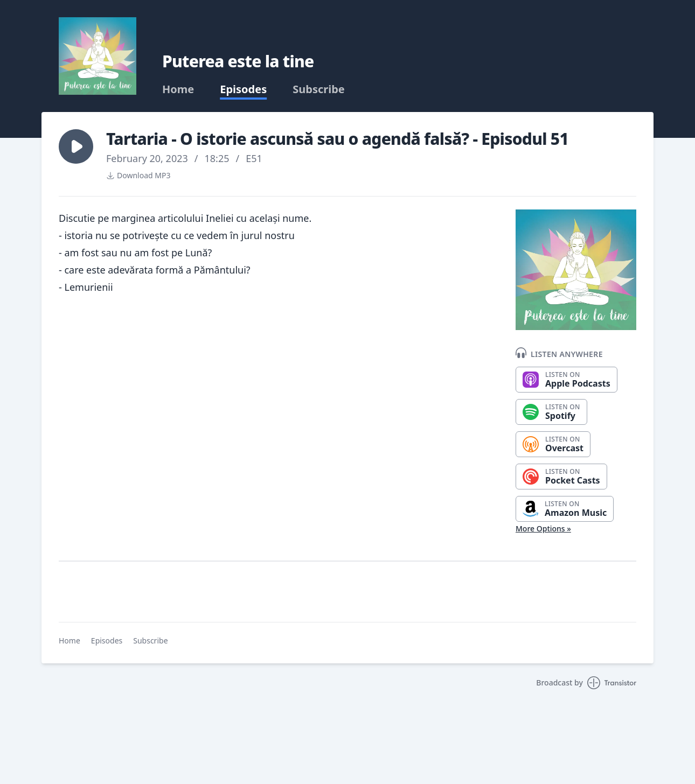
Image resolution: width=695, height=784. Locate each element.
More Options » (543, 528)
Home (178, 89)
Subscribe (319, 89)
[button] (76, 146)
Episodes (243, 89)
